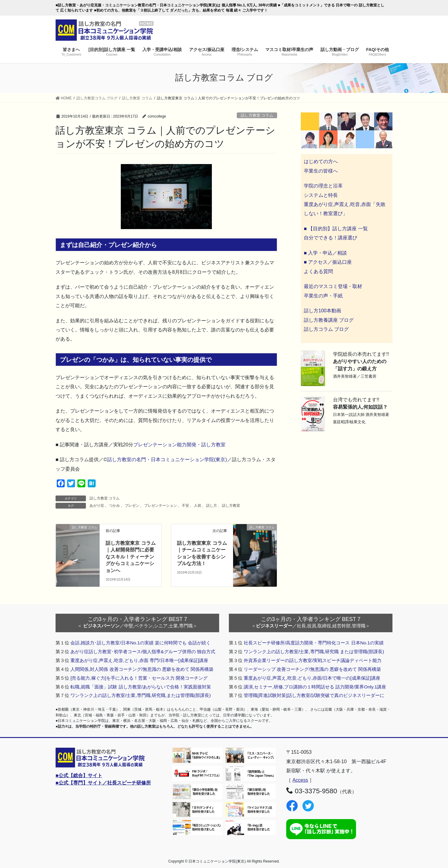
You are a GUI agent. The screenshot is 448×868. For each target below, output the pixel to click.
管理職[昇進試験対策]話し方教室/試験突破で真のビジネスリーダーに (314, 695)
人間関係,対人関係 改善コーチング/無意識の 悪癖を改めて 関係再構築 (142, 669)
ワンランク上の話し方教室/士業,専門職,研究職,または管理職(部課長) (141, 695)
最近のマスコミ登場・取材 (333, 286)
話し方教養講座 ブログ (329, 320)
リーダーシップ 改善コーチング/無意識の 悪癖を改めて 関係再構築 (312, 669)
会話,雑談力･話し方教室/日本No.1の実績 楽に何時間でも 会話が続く (141, 643)
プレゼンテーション (161, 506)
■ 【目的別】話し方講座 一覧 (336, 229)
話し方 (212, 506)
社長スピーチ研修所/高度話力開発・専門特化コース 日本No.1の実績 (314, 643)
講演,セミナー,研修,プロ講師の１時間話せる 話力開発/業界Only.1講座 (315, 687)
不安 (185, 506)
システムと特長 (321, 195)
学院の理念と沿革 (323, 186)
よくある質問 (318, 271)
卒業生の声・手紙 (323, 296)
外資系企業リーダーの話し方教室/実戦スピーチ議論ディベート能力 (313, 660)
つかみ (114, 506)
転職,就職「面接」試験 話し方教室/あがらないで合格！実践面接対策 (141, 687)
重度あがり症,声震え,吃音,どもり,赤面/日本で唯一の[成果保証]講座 (312, 678)
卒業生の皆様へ (321, 171)
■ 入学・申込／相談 (325, 253)
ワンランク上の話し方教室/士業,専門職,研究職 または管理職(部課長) (314, 652)
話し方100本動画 (322, 311)
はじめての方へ (321, 161)
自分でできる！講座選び (331, 238)
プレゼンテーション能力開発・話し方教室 (179, 445)
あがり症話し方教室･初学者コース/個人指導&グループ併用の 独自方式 (143, 652)
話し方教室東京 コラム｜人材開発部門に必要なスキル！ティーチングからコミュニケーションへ (131, 557)
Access (300, 780)
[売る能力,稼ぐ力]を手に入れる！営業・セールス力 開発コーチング (139, 678)
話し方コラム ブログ (326, 329)
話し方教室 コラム (257, 115)
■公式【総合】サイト (79, 775)
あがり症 (97, 506)
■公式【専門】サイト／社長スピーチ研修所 (103, 783)
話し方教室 (231, 506)
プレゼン (132, 506)
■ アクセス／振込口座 (328, 262)
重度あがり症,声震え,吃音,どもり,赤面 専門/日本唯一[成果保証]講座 (139, 660)
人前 (198, 506)
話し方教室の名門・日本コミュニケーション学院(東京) (167, 460)
